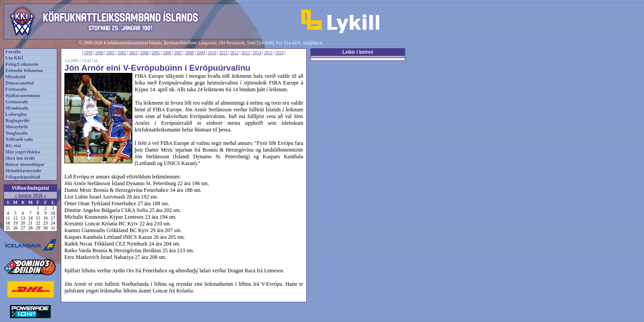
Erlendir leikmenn (24, 70)
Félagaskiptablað (23, 177)
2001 (111, 53)
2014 (257, 53)
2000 (100, 53)
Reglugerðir (17, 121)
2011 (223, 53)
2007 (178, 53)
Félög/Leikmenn (22, 64)
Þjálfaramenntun (23, 95)
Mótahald (15, 77)
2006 (167, 53)
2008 (189, 53)
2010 (212, 53)
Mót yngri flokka (23, 152)
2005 (156, 53)
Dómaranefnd (19, 83)
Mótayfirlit (17, 127)
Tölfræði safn (19, 139)
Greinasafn (17, 102)
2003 (133, 53)
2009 (201, 53)
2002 (122, 53)
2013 (246, 53)
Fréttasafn (16, 89)
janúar (25, 195)
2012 (235, 53)
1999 (88, 53)
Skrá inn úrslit (20, 158)
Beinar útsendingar (25, 164)
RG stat (13, 146)
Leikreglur (16, 114)
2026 (38, 195)
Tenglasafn (16, 133)
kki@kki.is (313, 43)
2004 (145, 53)
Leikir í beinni (358, 52)
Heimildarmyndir (23, 171)
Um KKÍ (14, 58)
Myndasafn (17, 108)
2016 (280, 53)
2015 (269, 53)
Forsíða (13, 52)
